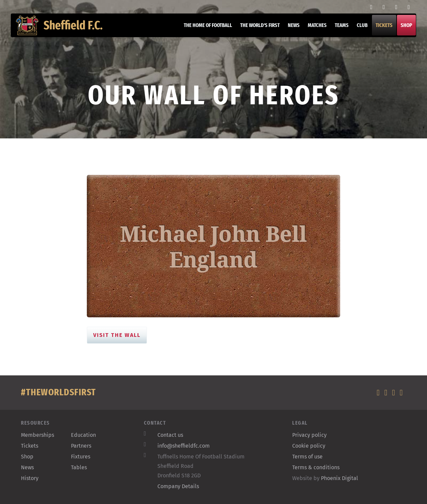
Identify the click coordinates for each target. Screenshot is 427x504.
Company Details (178, 486)
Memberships (37, 435)
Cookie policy (309, 446)
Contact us (170, 435)
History (30, 478)
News (289, 34)
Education (83, 435)
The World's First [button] (255, 34)
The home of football (203, 34)
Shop (401, 34)
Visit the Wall (117, 335)
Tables (79, 467)
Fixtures (81, 457)
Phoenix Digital (340, 478)
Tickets (379, 34)
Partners (81, 446)
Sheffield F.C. (64, 34)
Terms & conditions (316, 467)
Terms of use (307, 457)
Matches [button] (312, 34)
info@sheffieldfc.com (184, 446)
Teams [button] (337, 34)
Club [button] (357, 34)
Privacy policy (309, 435)
